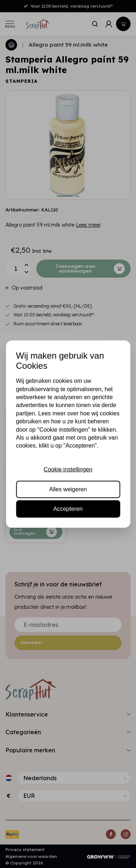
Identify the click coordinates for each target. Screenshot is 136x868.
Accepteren (68, 509)
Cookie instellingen (68, 469)
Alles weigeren (68, 489)
